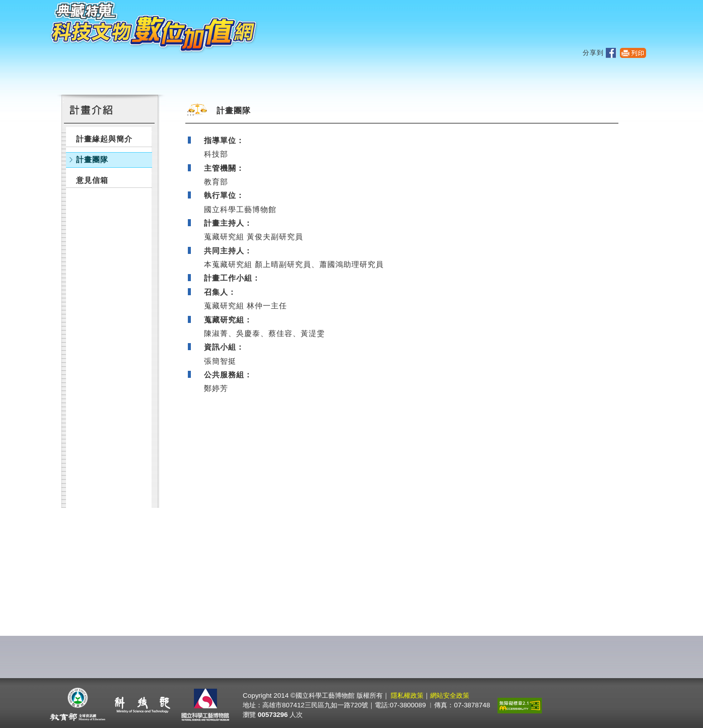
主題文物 (178, 76)
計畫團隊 (92, 159)
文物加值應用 (356, 76)
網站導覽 (574, 23)
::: (511, 5)
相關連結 (526, 76)
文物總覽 (267, 76)
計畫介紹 (444, 76)
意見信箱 (92, 180)
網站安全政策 (450, 696)
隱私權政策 (407, 696)
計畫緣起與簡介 (104, 139)
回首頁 (617, 23)
